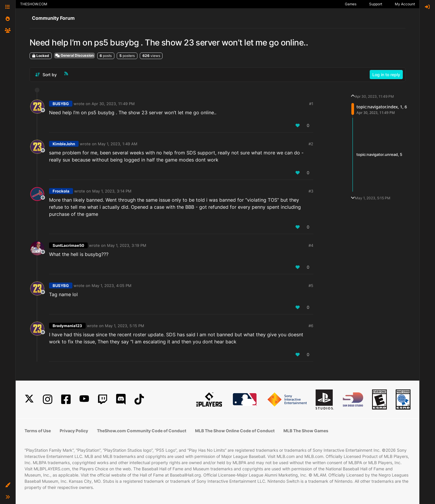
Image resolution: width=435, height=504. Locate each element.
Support (376, 4)
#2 (311, 144)
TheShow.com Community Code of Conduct (142, 431)
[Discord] (121, 399)
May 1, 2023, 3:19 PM (127, 245)
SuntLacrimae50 (68, 245)
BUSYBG (61, 104)
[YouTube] (84, 399)
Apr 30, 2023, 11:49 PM (113, 104)
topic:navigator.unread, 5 (379, 154)
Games (351, 4)
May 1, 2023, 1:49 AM (118, 144)
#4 (311, 245)
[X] (29, 399)
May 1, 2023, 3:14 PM (112, 191)
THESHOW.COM (34, 4)
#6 (311, 326)
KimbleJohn (64, 144)
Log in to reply (386, 75)
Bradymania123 (67, 326)
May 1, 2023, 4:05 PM (112, 286)
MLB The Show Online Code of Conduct (235, 431)
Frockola (61, 191)
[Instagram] (48, 399)
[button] (8, 485)
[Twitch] (103, 399)
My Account (405, 4)
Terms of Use (38, 431)
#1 (311, 104)
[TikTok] (139, 399)
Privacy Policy (74, 431)
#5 (311, 286)
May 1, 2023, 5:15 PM (125, 326)
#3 (311, 191)
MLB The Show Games (306, 431)
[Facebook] (66, 399)
